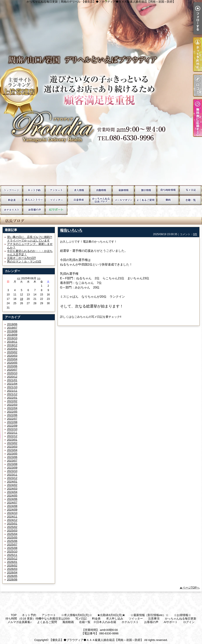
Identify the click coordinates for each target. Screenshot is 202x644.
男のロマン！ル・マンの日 (24, 261)
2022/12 (12, 436)
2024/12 (12, 520)
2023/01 (12, 440)
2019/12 (12, 345)
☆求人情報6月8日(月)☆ (79, 190)
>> (39, 278)
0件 (195, 234)
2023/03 (12, 447)
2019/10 (12, 338)
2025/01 (12, 523)
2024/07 (12, 503)
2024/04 (12, 492)
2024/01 (12, 482)
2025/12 (12, 558)
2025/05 (12, 537)
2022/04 (12, 408)
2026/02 (12, 565)
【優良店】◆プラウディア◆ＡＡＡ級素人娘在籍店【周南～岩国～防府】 (96, 640)
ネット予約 (34, 190)
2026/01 (12, 562)
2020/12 (12, 377)
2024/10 (12, 513)
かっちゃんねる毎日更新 (101, 200)
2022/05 (12, 412)
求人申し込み (34, 200)
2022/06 (12, 415)
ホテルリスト (12, 210)
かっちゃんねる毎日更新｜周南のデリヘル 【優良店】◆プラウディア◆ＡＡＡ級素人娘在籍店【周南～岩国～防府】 (101, 93)
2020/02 (12, 352)
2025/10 (12, 551)
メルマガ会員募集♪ (123, 200)
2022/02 (12, 401)
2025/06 (12, 541)
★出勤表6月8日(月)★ (101, 190)
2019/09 (12, 335)
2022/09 (12, 426)
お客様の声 (34, 210)
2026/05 (12, 576)
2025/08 (12, 548)
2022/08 (12, 422)
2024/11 (12, 516)
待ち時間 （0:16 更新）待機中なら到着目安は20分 (168, 190)
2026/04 (12, 572)
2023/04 (12, 450)
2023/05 (12, 454)
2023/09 (12, 468)
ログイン (189, 622)
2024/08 (12, 506)
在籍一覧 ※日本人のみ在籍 (190, 200)
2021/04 (12, 384)
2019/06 (12, 324)
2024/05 (12, 496)
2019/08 (12, 331)
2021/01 (12, 380)
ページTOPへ (191, 588)
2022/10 (12, 429)
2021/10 (12, 387)
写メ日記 (190, 190)
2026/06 (12, 579)
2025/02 (12, 527)
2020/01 (12, 349)
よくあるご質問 (146, 200)
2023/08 (12, 464)
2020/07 (12, 370)
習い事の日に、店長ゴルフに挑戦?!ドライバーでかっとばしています (30, 239)
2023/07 (12, 461)
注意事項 (79, 200)
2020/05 (12, 363)
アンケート (56, 190)
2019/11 (12, 342)
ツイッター (56, 200)
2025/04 (12, 534)
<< (19, 278)
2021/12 (12, 394)
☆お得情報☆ (146, 190)
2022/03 (12, 405)
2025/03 (12, 530)
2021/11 (12, 391)
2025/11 (12, 555)
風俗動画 (168, 200)
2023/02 (12, 443)
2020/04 (12, 359)
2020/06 (12, 366)
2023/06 (12, 457)
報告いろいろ (71, 230)
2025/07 (12, 544)
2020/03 (12, 356)
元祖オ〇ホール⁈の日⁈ (21, 258)
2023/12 (12, 478)
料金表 (12, 200)
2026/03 (12, 569)
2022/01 (12, 398)
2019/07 (12, 328)
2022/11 (12, 433)
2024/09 (12, 509)
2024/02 (12, 485)
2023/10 (12, 471)
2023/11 (12, 475)
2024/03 (12, 489)
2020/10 (12, 373)
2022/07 (12, 419)
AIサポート (56, 210)
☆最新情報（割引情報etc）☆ (123, 190)
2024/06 (12, 499)
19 (22, 299)
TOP (12, 190)
